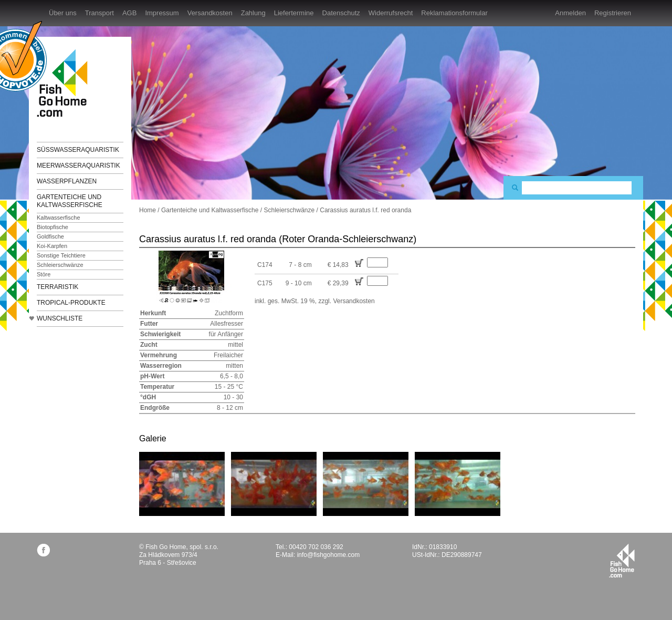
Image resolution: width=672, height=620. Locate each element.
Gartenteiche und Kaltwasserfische (70, 201)
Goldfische (50, 236)
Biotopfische (52, 227)
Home (148, 210)
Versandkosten (210, 13)
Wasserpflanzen (67, 181)
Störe (44, 274)
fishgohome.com (622, 561)
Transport (99, 13)
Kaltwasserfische (59, 218)
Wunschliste (60, 318)
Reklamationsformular (454, 13)
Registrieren (613, 13)
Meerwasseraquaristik (78, 166)
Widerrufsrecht (391, 13)
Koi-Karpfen (52, 246)
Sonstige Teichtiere (61, 255)
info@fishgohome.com (329, 555)
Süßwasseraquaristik (78, 150)
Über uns (63, 13)
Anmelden (570, 13)
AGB (129, 13)
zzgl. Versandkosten (346, 301)
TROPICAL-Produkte (71, 303)
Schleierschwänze (60, 265)
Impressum (162, 13)
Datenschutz (341, 13)
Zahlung (253, 13)
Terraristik (57, 287)
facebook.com (43, 550)
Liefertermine (294, 13)
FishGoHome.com (66, 83)
